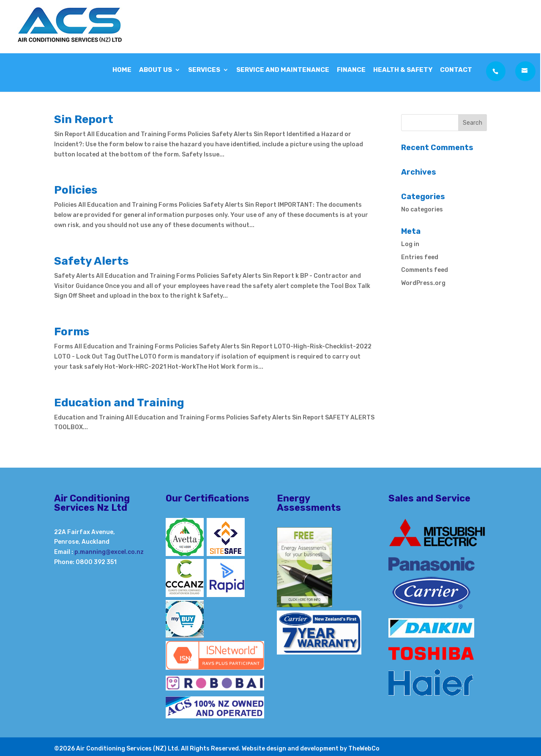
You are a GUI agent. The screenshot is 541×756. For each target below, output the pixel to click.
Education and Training (119, 403)
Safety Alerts (91, 261)
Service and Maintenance (283, 68)
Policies (76, 190)
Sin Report (84, 119)
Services (204, 68)
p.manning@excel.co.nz (109, 552)
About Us (156, 68)
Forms (72, 332)
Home (122, 68)
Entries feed (420, 257)
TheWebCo (364, 749)
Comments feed (425, 270)
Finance (351, 68)
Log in (410, 244)
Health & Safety (403, 68)
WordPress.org (423, 283)
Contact (456, 68)
